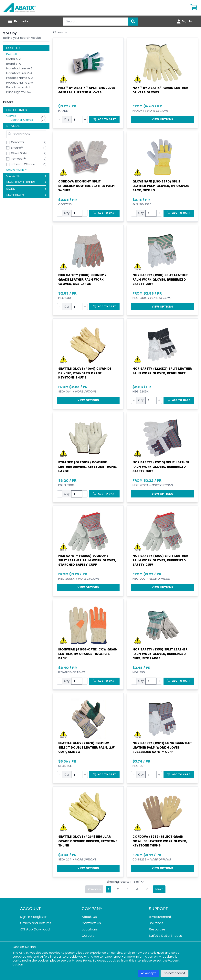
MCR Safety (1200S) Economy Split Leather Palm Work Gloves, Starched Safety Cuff (87, 560)
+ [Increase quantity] (85, 119)
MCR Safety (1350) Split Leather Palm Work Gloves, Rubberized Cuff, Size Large (160, 654)
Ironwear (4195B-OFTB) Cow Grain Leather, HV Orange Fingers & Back (88, 654)
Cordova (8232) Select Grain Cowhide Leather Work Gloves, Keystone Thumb (160, 841)
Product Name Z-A (20, 83)
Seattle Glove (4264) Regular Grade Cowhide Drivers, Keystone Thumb (88, 841)
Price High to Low (19, 92)
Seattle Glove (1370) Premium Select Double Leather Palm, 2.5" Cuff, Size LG (87, 747)
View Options (162, 119)
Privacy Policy (82, 961)
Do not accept (175, 973)
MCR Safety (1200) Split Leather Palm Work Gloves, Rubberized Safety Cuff (160, 560)
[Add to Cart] (104, 120)
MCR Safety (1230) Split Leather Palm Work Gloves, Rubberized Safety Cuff (160, 280)
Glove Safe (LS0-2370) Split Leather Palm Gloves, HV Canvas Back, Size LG (161, 186)
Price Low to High (19, 87)
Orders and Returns (36, 923)
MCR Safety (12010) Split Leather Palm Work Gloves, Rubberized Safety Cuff (161, 467)
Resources (157, 929)
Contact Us (91, 923)
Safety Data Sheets (165, 936)
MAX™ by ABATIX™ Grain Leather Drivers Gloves (160, 90)
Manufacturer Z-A (19, 73)
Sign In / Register (33, 917)
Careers (88, 936)
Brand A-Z (14, 59)
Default (12, 54)
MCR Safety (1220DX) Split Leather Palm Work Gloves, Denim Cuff (162, 371)
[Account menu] (184, 21)
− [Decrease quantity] (60, 119)
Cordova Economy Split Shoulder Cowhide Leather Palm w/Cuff (86, 186)
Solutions (156, 923)
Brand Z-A (14, 64)
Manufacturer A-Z (19, 69)
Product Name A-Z (20, 78)
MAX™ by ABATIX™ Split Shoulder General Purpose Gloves (87, 90)
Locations (90, 929)
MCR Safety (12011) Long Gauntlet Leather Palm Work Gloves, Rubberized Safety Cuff (162, 747)
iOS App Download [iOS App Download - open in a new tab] (35, 929)
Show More (17, 170)
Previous (94, 889)
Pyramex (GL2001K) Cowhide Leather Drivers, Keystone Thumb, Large (88, 467)
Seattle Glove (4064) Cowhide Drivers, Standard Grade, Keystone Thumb (85, 373)
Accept (148, 973)
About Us (89, 917)
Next (159, 889)
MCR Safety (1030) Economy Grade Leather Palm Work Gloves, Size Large (82, 280)
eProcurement (160, 917)
